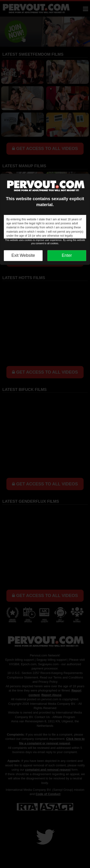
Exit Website (23, 255)
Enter (67, 255)
